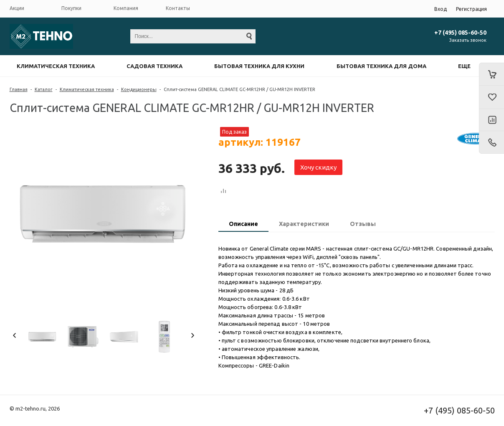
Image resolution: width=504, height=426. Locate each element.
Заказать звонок (468, 40)
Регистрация (471, 9)
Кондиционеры (139, 89)
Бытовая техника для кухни (259, 66)
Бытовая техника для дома (381, 66)
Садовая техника (154, 66)
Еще (464, 66)
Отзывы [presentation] (363, 224)
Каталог (44, 89)
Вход (441, 9)
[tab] (243, 225)
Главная (19, 89)
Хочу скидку (318, 167)
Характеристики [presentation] (304, 224)
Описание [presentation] (243, 224)
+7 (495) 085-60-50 (460, 33)
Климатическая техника (56, 66)
